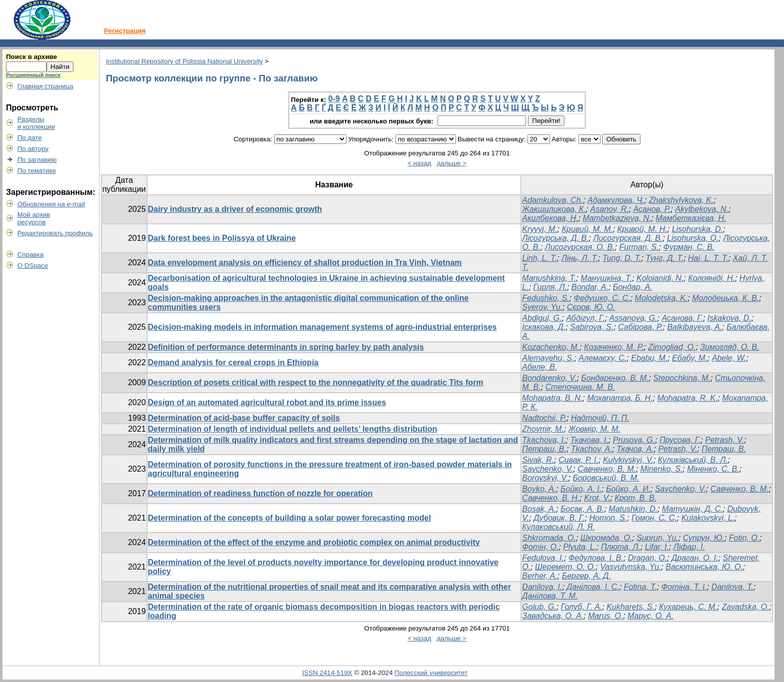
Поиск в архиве (31, 57)
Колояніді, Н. (711, 278)
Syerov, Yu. (542, 307)
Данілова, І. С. (593, 587)
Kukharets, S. (630, 607)
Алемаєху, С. (602, 358)
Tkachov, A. (592, 449)
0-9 (334, 99)
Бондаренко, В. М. (615, 378)
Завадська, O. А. (553, 616)
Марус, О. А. (650, 616)
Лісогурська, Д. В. (555, 238)
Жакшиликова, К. (554, 209)
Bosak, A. (539, 509)
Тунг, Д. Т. (664, 258)
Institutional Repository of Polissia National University (184, 61)
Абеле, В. (539, 367)
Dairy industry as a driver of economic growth (235, 209)
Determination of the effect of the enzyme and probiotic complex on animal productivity (314, 542)
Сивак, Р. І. (578, 460)
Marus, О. (605, 616)
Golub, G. (539, 607)
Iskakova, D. (729, 318)
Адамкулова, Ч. (616, 200)
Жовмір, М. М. (594, 429)
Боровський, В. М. (606, 478)
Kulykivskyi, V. (628, 460)
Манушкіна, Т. (606, 278)
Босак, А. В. (582, 509)
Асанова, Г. (682, 318)
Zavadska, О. (745, 607)
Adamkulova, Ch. (552, 200)
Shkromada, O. (549, 538)
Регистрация (125, 31)
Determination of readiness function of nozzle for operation (260, 493)
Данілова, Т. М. (550, 596)
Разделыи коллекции (36, 123)
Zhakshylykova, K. (681, 200)
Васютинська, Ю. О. (704, 567)
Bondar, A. (590, 287)
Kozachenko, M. (551, 347)
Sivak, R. (538, 460)
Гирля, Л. (550, 287)
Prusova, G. (634, 440)
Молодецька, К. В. (725, 298)
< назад (419, 163)
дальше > (452, 163)
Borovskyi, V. (545, 478)
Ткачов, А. (635, 449)
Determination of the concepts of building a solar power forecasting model (289, 518)
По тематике (37, 171)
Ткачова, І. (589, 440)
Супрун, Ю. (704, 538)
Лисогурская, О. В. (580, 247)
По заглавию (37, 160)
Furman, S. (639, 247)
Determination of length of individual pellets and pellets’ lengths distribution (293, 429)
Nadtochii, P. (544, 418)
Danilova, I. (542, 587)
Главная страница (45, 86)
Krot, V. (597, 498)
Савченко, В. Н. (551, 498)
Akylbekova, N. (702, 209)
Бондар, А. (633, 287)
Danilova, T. (732, 587)
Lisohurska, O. (693, 238)
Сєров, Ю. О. (591, 307)
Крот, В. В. (635, 498)
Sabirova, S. (592, 327)
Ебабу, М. (690, 358)
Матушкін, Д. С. (692, 509)
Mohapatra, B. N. (552, 398)
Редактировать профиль (55, 233)
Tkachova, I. (544, 440)
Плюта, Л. (621, 547)
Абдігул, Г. (585, 318)
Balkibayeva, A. (694, 327)
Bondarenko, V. (549, 378)
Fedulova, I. (543, 558)
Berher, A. (540, 576)
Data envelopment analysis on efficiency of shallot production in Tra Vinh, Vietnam (305, 263)
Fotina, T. (640, 587)
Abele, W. (729, 358)
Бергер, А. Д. (586, 576)
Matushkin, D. (633, 509)
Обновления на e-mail (51, 204)
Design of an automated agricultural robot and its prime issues (267, 402)
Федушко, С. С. (602, 298)
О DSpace (33, 266)
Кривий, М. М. (587, 229)
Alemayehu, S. (548, 358)
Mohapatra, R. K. (687, 398)
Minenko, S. (661, 469)
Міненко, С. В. (713, 469)
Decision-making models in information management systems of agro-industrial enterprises (322, 327)
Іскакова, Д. (544, 327)
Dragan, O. (647, 558)
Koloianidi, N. (660, 278)
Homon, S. (608, 518)
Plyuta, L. (580, 547)
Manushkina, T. (549, 278)
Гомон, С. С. (654, 518)
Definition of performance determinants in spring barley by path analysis (286, 347)
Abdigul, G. (542, 318)
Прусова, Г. (680, 440)
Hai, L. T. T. (708, 258)
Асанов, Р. (652, 209)
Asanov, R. (610, 209)
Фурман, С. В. (689, 247)
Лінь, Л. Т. (580, 258)
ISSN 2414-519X (327, 673)
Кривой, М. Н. (642, 229)
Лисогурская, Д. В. (628, 238)
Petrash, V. (724, 440)
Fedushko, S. (545, 298)
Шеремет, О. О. (565, 567)
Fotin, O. (744, 538)
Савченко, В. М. (607, 469)
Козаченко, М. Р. (614, 347)
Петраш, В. (544, 449)
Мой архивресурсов (34, 218)
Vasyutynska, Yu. (630, 567)
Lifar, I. (657, 547)
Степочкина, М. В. (580, 387)
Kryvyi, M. (539, 229)
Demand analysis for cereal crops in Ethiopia (233, 362)
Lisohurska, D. (697, 229)
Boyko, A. (539, 489)
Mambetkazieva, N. (617, 218)
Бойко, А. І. (581, 489)
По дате (30, 138)
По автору (33, 149)
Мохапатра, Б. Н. (620, 398)
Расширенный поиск (33, 75)
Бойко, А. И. (628, 489)
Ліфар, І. (689, 547)
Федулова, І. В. (596, 558)
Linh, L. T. (539, 258)
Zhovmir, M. (543, 429)
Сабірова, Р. (640, 327)
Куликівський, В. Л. (693, 460)
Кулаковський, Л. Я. (558, 527)
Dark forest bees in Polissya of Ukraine (222, 238)
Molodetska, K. (661, 298)
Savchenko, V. (547, 469)
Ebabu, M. (649, 358)
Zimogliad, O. (672, 347)
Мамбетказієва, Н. (691, 218)
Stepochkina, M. (682, 378)
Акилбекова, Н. (550, 218)
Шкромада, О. (606, 538)
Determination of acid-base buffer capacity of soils (244, 418)
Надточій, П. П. (600, 418)
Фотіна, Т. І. (684, 587)
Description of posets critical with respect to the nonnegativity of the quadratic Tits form (316, 382)
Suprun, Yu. (657, 538)
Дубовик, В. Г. (559, 518)
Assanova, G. (633, 318)
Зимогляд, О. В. (729, 347)
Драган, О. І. (695, 558)
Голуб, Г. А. (582, 607)
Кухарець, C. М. (688, 607)
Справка (30, 255)
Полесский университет (431, 673)
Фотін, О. (540, 547)
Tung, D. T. (622, 258)
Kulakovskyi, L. (708, 518)
